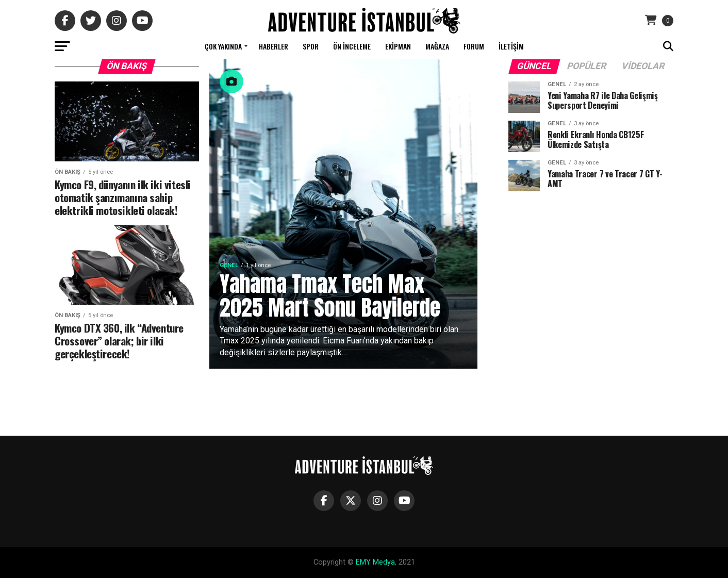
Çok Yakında (223, 46)
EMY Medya (375, 562)
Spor (311, 46)
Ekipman (398, 46)
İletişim (511, 46)
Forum (474, 46)
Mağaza (437, 46)
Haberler (274, 46)
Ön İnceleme (352, 46)
